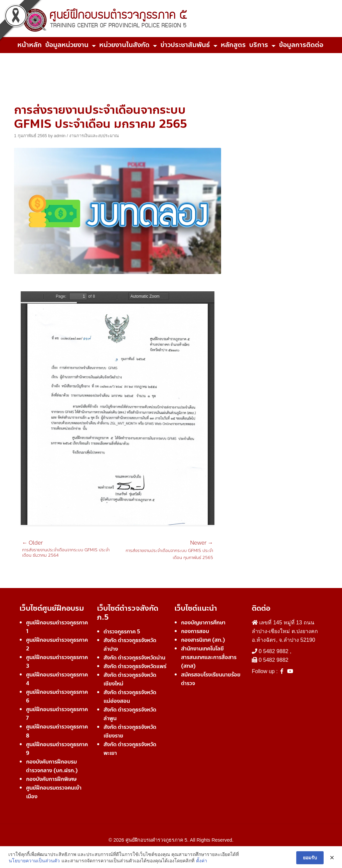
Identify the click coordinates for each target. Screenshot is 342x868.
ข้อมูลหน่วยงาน (67, 45)
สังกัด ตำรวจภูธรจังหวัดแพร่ (135, 666)
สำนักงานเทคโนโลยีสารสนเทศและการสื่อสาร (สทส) (209, 657)
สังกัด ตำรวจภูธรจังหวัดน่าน (134, 658)
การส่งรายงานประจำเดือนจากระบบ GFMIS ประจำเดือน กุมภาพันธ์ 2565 (165, 551)
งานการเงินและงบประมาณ (94, 136)
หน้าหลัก (30, 45)
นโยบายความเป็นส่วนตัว (34, 864)
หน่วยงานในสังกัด (124, 45)
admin (60, 136)
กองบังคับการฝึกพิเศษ (51, 779)
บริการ (259, 45)
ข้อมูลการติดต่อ (301, 45)
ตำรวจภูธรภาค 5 (122, 632)
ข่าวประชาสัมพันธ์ (185, 45)
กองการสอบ (195, 631)
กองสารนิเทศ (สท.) (203, 640)
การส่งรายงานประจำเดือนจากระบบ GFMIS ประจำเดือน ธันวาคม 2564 (70, 549)
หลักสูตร (233, 45)
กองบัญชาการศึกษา (203, 623)
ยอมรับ (310, 861)
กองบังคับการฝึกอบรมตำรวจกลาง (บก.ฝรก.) (52, 766)
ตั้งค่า (202, 864)
